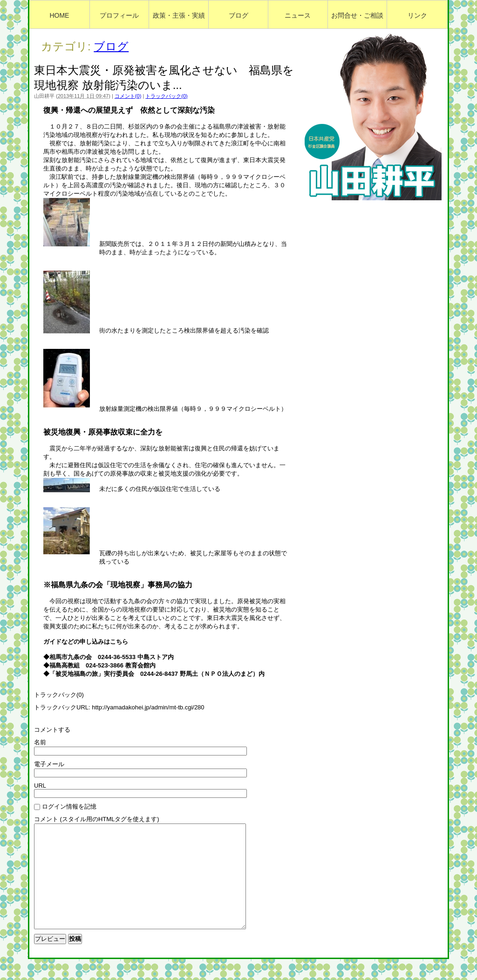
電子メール (49, 764)
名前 (40, 742)
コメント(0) (128, 96)
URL (40, 786)
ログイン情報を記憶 (69, 806)
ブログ (111, 46)
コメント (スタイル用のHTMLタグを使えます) (97, 819)
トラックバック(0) (166, 96)
